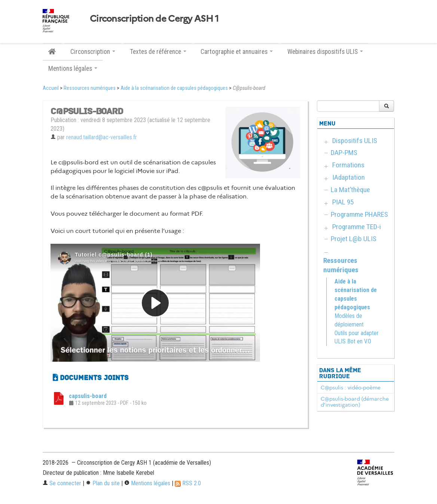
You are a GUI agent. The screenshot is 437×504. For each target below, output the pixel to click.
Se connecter (62, 483)
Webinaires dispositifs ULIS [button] (325, 52)
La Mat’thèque (350, 190)
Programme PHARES (359, 214)
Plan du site (103, 483)
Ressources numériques (90, 88)
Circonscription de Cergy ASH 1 (154, 19)
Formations (348, 165)
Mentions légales (147, 483)
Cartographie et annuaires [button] (237, 52)
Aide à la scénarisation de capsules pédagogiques (174, 88)
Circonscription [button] (93, 52)
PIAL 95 (343, 202)
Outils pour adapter (357, 333)
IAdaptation (349, 177)
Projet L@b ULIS (354, 239)
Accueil (51, 88)
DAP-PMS (344, 153)
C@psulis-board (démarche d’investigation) (355, 402)
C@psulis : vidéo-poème (351, 388)
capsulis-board (88, 396)
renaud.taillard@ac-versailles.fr (102, 137)
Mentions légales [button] (73, 69)
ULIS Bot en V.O (353, 341)
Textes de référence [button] (158, 52)
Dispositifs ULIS (355, 141)
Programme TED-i (357, 227)
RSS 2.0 (188, 483)
